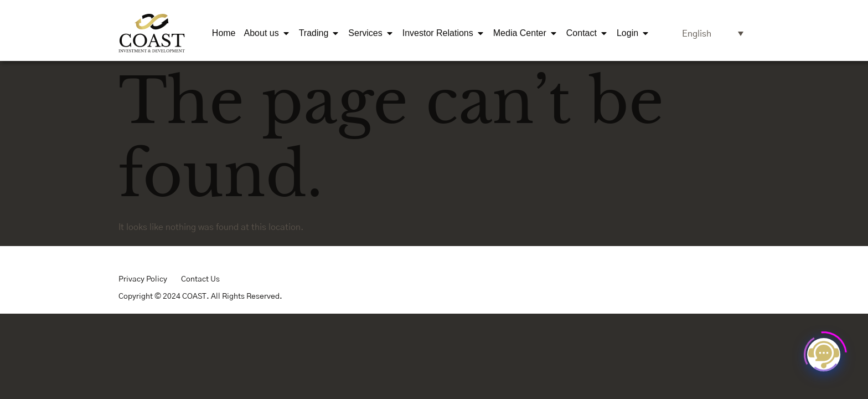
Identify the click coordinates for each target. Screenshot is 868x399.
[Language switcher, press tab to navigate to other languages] (713, 34)
